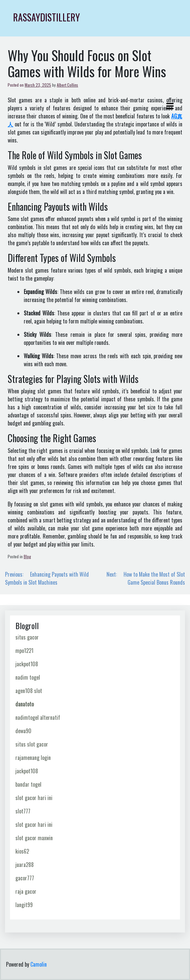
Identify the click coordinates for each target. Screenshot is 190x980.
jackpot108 (27, 664)
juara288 (25, 865)
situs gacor (27, 637)
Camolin (39, 964)
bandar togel (28, 784)
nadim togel (28, 677)
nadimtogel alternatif (38, 717)
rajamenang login (33, 758)
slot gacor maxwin (34, 838)
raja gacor (26, 891)
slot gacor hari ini (34, 798)
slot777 (23, 811)
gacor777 (25, 878)
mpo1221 (24, 651)
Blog (27, 556)
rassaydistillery (46, 17)
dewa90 (23, 731)
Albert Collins (67, 85)
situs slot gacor (32, 744)
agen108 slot (29, 691)
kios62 (22, 851)
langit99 (24, 905)
